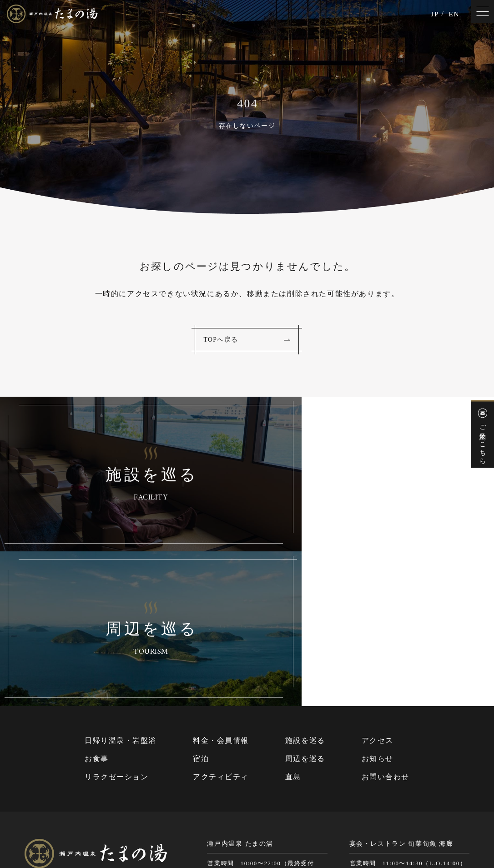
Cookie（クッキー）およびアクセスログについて (401, 826)
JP (434, 15)
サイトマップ (249, 826)
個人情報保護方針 (300, 826)
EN (454, 15)
